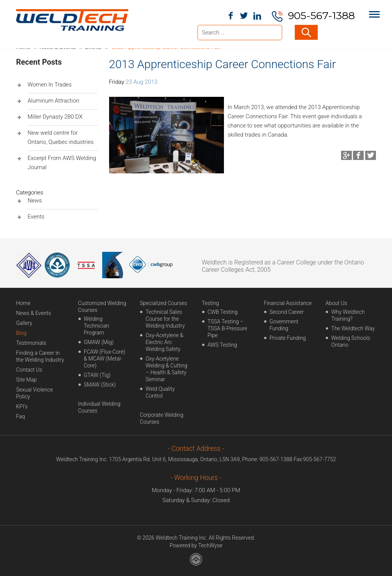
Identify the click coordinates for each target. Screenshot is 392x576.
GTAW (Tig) (97, 375)
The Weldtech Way (353, 328)
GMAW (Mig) (99, 342)
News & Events (33, 313)
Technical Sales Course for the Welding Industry (165, 319)
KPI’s (22, 406)
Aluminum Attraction (53, 101)
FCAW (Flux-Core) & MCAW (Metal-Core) (105, 359)
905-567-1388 (321, 16)
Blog (21, 333)
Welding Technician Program (96, 326)
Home (23, 303)
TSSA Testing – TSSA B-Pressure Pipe (227, 328)
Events (36, 217)
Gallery (24, 323)
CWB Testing (223, 312)
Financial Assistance (288, 303)
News (35, 201)
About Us (336, 303)
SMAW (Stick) (100, 385)
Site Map (26, 380)
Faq (20, 416)
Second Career (287, 312)
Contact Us (29, 370)
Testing (210, 303)
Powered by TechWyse (196, 545)
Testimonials (31, 343)
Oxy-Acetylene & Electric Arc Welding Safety (164, 342)
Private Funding (288, 338)
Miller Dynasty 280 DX (55, 117)
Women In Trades (50, 85)
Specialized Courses (163, 303)
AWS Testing (222, 345)
